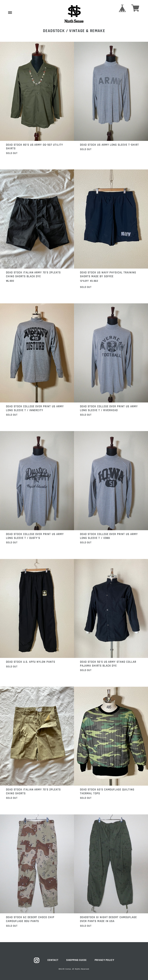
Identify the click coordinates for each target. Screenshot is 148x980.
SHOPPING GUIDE (76, 960)
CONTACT (53, 960)
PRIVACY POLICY (104, 960)
